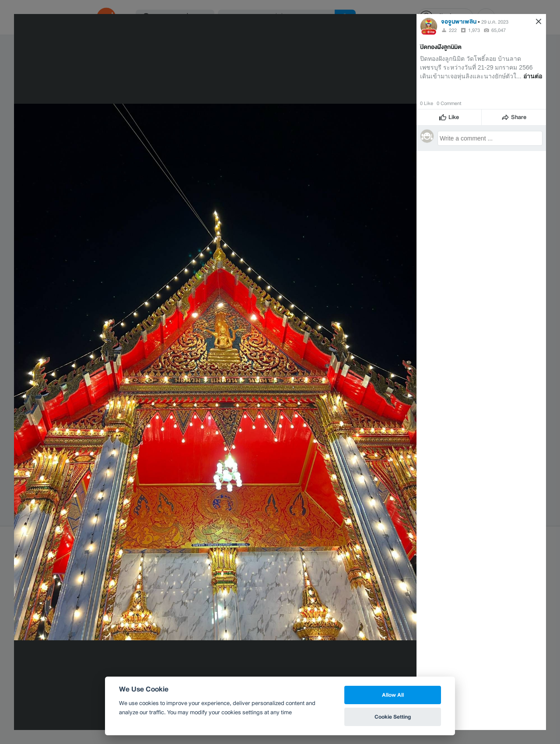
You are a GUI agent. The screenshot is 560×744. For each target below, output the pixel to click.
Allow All (393, 695)
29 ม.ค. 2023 (495, 22)
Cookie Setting (393, 717)
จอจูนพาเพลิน (459, 22)
